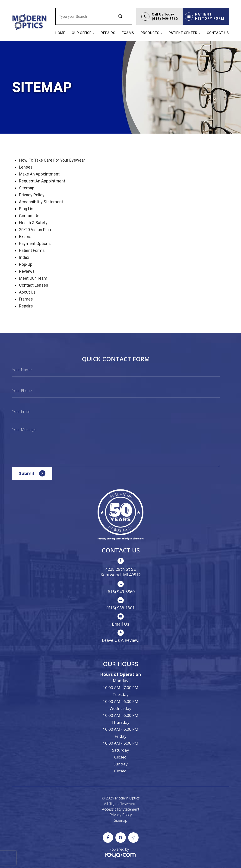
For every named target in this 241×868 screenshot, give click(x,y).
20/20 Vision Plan (35, 230)
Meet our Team (33, 278)
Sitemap (121, 820)
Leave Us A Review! (121, 640)
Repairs (108, 33)
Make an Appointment (39, 174)
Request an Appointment (42, 181)
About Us (27, 292)
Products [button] (152, 33)
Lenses (26, 167)
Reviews (27, 271)
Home (60, 33)
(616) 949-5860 (165, 19)
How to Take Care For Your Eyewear (52, 160)
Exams (128, 33)
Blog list (27, 209)
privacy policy (32, 195)
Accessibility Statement (121, 809)
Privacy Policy (121, 815)
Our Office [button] (83, 33)
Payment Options (35, 243)
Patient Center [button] (185, 33)
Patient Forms (32, 250)
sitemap (27, 188)
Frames (26, 299)
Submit (27, 473)
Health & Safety (33, 223)
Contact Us (218, 33)
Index (24, 257)
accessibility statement (41, 202)
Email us (121, 624)
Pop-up (26, 264)
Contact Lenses (34, 285)
